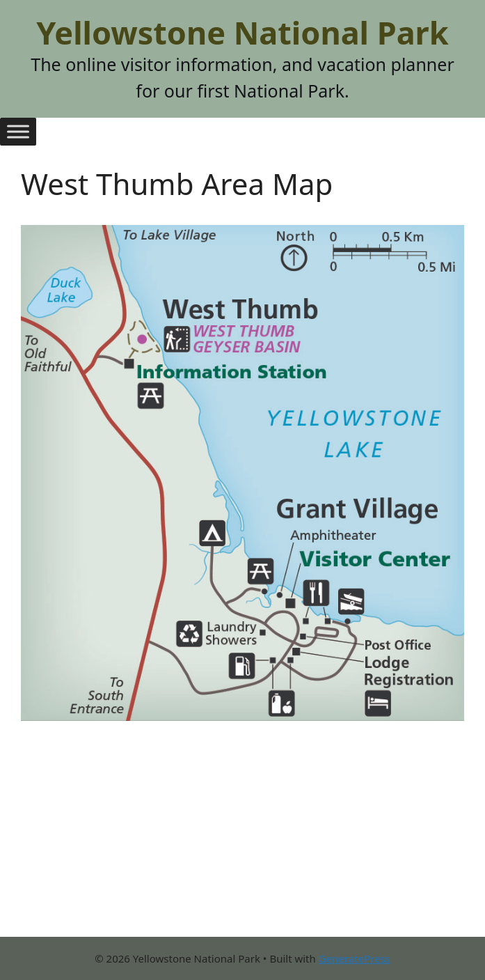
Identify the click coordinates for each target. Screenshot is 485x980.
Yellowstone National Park (242, 32)
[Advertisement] (242, 839)
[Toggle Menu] (18, 131)
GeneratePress (355, 958)
